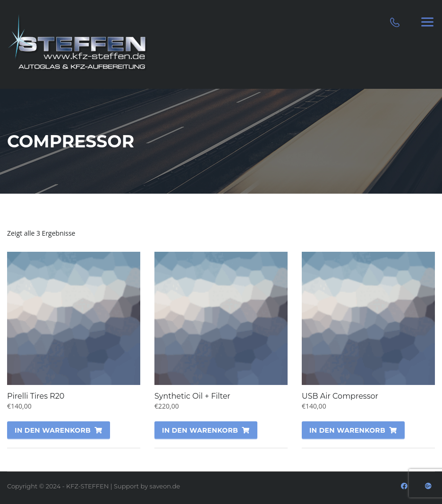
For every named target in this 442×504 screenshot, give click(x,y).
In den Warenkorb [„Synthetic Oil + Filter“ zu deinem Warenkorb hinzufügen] (200, 430)
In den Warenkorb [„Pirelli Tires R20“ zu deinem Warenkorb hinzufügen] (53, 430)
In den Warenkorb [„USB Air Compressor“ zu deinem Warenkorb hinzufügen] (347, 430)
